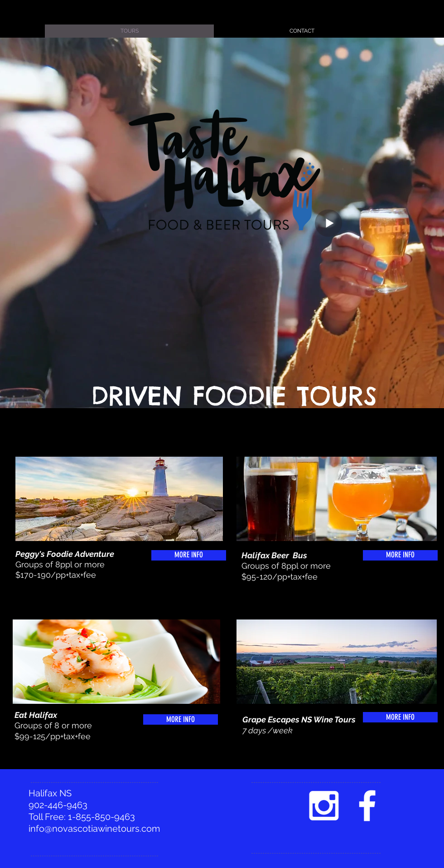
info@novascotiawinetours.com (94, 829)
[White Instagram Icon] (324, 806)
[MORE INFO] (189, 555)
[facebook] (367, 806)
